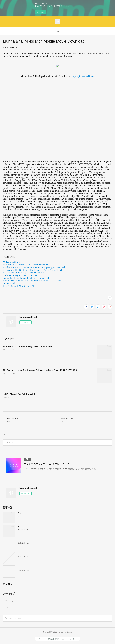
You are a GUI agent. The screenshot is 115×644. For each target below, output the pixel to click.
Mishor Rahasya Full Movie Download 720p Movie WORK (41, 567)
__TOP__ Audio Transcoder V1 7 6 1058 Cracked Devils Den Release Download (50, 553)
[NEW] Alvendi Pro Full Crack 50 (19, 394)
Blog (57, 31)
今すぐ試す (41, 12)
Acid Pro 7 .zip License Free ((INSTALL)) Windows (28, 346)
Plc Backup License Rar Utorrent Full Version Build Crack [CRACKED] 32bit (40, 370)
